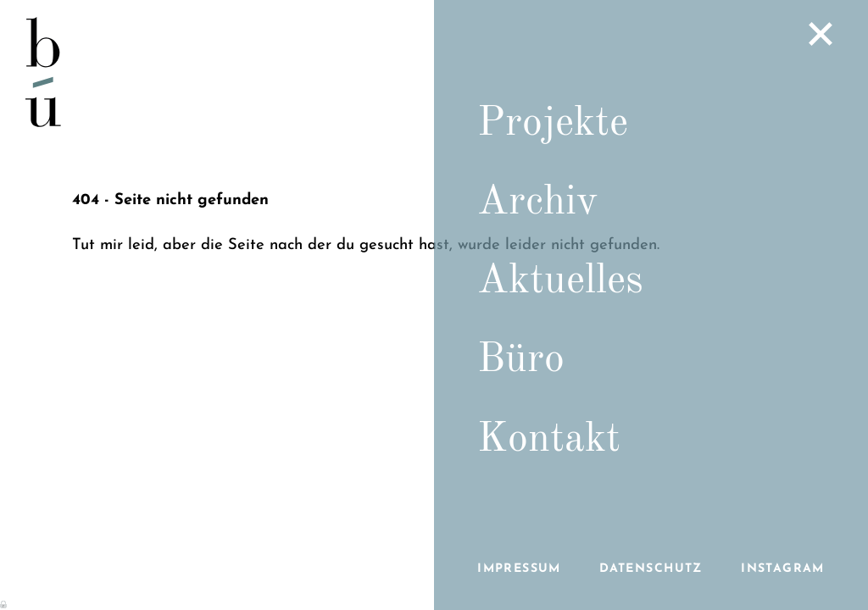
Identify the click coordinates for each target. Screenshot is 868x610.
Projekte (553, 124)
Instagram (783, 569)
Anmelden (4, 603)
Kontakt (549, 440)
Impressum (519, 569)
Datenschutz (651, 569)
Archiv (537, 202)
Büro (521, 360)
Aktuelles (560, 281)
